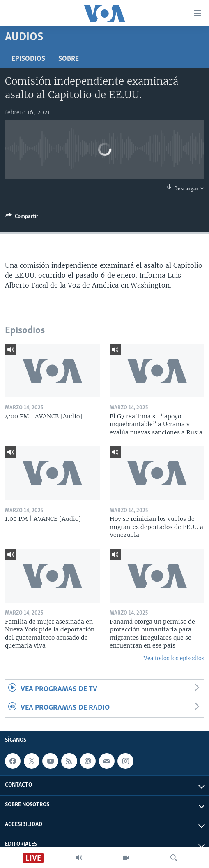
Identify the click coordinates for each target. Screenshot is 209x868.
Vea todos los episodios (174, 658)
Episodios (28, 59)
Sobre (69, 59)
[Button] (22, 218)
